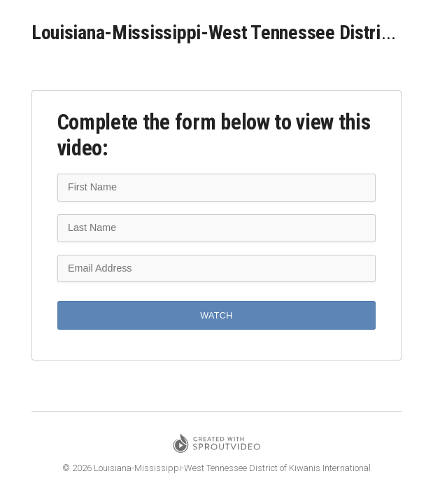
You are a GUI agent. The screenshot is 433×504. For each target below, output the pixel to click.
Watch (216, 316)
